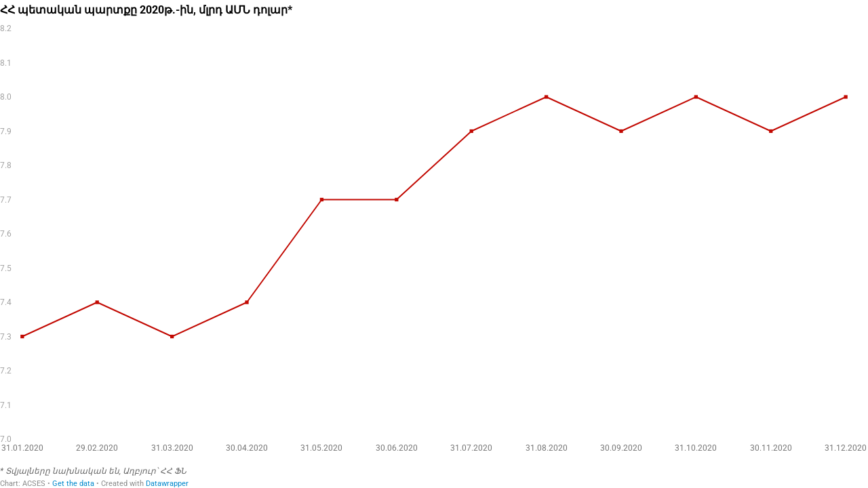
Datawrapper (167, 484)
